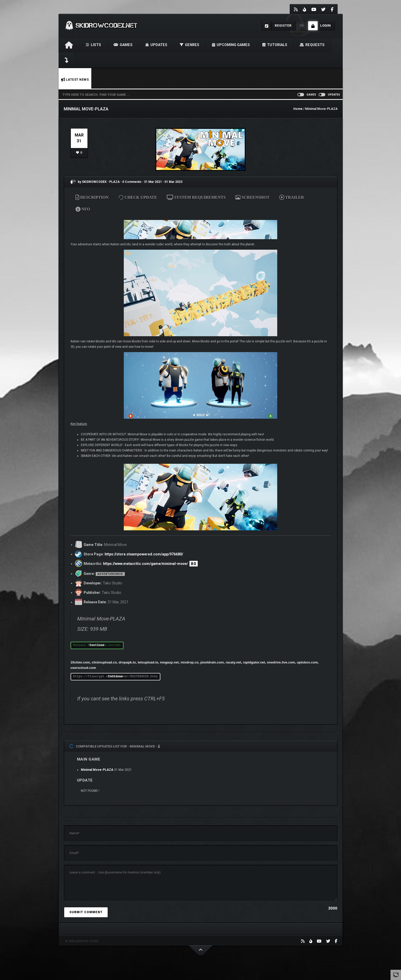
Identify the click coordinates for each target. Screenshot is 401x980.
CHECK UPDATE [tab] (138, 197)
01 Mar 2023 (173, 182)
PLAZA (115, 182)
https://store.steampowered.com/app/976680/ (144, 554)
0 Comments (132, 182)
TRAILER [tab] (292, 197)
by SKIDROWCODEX (89, 182)
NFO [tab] (83, 209)
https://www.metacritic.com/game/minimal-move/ (146, 564)
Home (298, 109)
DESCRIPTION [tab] (92, 197)
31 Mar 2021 (153, 182)
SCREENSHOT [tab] (252, 197)
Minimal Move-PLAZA (97, 770)
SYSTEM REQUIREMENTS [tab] (196, 197)
